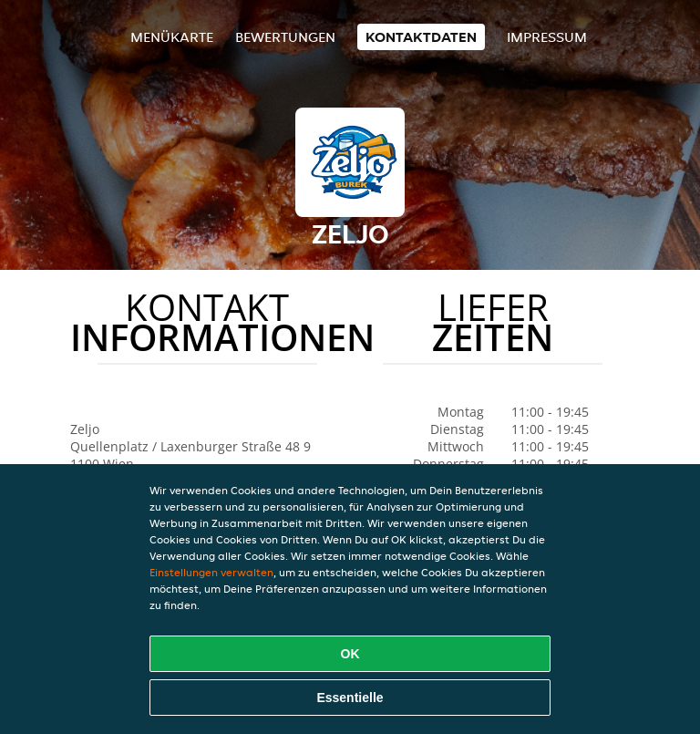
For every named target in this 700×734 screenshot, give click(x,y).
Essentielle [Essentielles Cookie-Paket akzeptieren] (350, 698)
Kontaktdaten (421, 37)
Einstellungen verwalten (211, 572)
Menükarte (172, 37)
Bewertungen (285, 37)
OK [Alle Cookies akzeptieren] (350, 654)
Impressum (547, 37)
